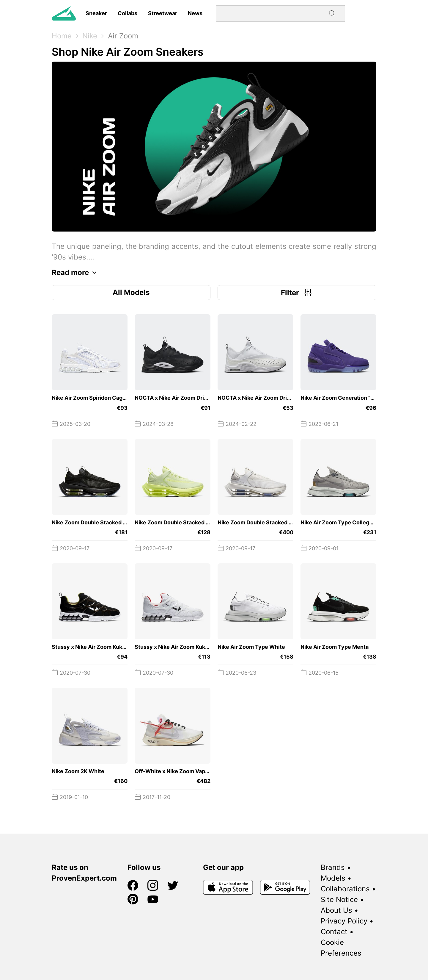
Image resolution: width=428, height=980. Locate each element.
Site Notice (339, 899)
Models (333, 878)
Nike (90, 36)
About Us (336, 910)
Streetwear (163, 13)
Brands (333, 867)
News (195, 13)
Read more (76, 273)
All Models (131, 292)
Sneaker (96, 13)
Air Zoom (123, 36)
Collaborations (345, 889)
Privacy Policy (344, 921)
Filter (297, 293)
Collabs (128, 13)
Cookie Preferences (341, 948)
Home (62, 36)
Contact (334, 932)
